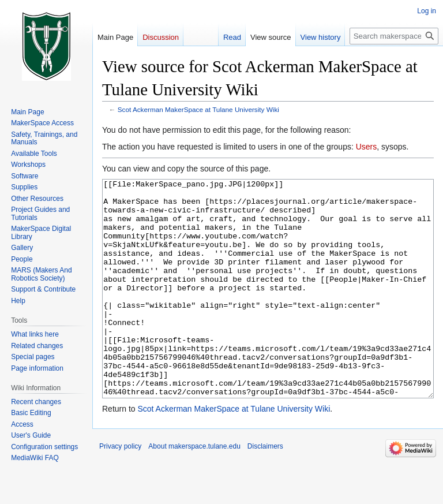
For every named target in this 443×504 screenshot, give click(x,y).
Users (367, 147)
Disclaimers (265, 490)
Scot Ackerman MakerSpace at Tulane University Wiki (198, 109)
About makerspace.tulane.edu (194, 490)
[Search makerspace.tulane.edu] (394, 36)
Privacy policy (120, 490)
